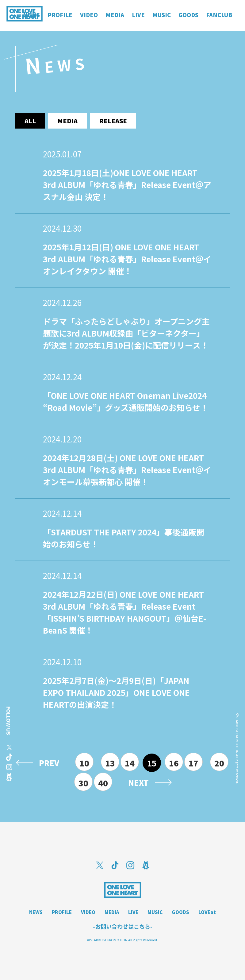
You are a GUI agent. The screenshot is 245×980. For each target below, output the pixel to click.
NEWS (36, 912)
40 (103, 783)
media (67, 121)
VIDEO (88, 912)
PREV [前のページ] (49, 763)
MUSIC (155, 912)
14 (130, 763)
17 (193, 763)
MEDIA (112, 912)
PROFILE (62, 912)
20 (219, 763)
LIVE (133, 912)
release (113, 121)
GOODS (180, 912)
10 (84, 763)
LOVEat (207, 912)
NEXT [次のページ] (138, 782)
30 (83, 783)
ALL (30, 121)
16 (174, 763)
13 (110, 763)
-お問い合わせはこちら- (123, 926)
